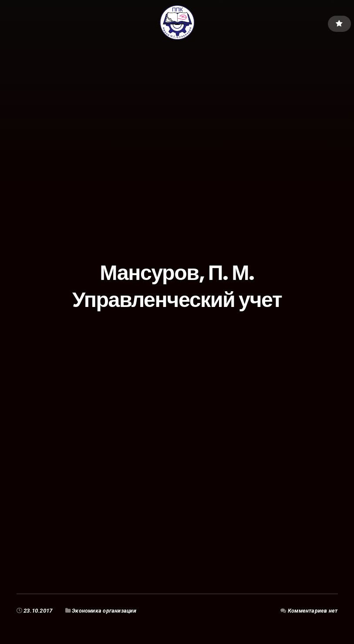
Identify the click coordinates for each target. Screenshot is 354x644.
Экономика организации (105, 611)
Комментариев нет (312, 611)
